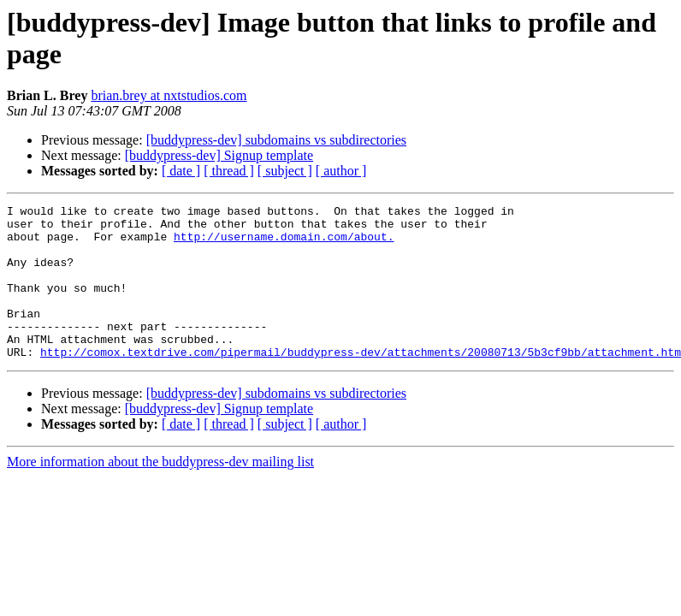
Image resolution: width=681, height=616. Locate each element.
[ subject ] (285, 171)
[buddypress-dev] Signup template (219, 155)
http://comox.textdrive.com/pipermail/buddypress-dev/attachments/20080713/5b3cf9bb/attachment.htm (361, 382)
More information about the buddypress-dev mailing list (160, 492)
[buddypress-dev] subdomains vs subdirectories (276, 140)
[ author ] (341, 171)
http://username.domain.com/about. (284, 244)
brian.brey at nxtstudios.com (169, 95)
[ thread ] (229, 171)
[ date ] (181, 171)
